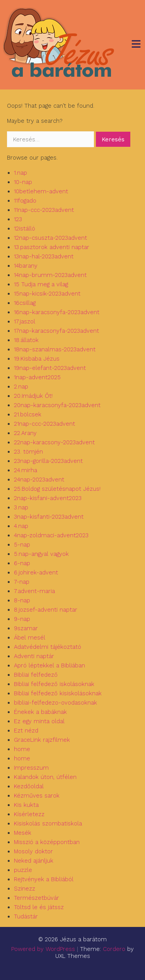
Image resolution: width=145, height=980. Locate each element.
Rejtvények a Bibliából (44, 879)
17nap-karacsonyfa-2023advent (56, 331)
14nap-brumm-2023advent (50, 275)
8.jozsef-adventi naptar (46, 610)
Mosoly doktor (33, 851)
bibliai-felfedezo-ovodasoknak (55, 703)
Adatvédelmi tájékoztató (48, 647)
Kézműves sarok (37, 796)
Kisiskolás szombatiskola (48, 824)
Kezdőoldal (29, 786)
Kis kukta (26, 805)
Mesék (23, 833)
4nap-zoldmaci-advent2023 (51, 535)
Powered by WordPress (43, 949)
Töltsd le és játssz (39, 907)
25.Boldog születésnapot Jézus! (57, 489)
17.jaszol (25, 322)
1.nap (20, 173)
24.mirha (26, 470)
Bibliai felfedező (36, 675)
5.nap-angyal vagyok (41, 554)
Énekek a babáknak (40, 712)
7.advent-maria (34, 591)
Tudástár (26, 916)
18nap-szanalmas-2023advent (55, 349)
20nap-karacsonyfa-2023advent (57, 405)
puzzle (23, 870)
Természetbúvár (37, 898)
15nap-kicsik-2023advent (47, 294)
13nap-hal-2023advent (44, 256)
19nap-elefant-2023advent (50, 368)
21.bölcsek (28, 414)
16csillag (25, 303)
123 (18, 219)
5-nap (22, 545)
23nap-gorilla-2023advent (48, 461)
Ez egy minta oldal (39, 721)
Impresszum (31, 768)
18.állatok (26, 340)
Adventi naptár (34, 656)
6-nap (22, 563)
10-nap (23, 182)
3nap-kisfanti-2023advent (49, 517)
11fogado (25, 201)
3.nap (21, 507)
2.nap (21, 387)
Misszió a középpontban (47, 842)
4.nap (21, 526)
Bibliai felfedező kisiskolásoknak (58, 693)
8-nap (22, 600)
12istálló (25, 229)
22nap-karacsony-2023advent (54, 442)
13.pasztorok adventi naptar (52, 247)
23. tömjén (28, 452)
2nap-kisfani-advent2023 (48, 498)
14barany (26, 266)
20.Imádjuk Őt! (33, 396)
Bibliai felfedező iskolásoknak (54, 684)
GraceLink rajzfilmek (42, 740)
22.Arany (25, 433)
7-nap (22, 582)
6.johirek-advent (36, 573)
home (22, 749)
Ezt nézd (26, 731)
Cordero (114, 949)
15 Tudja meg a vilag (41, 284)
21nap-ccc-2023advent (44, 424)
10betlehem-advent (41, 191)
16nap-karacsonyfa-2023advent (57, 312)
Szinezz (25, 889)
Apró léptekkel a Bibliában (49, 665)
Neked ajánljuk (34, 861)
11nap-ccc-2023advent (44, 210)
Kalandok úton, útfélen (45, 777)
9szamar (26, 628)
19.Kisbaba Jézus (37, 359)
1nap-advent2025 (37, 377)
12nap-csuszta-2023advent (50, 238)
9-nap (22, 619)
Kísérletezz (29, 814)
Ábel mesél (30, 638)
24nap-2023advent (39, 480)
